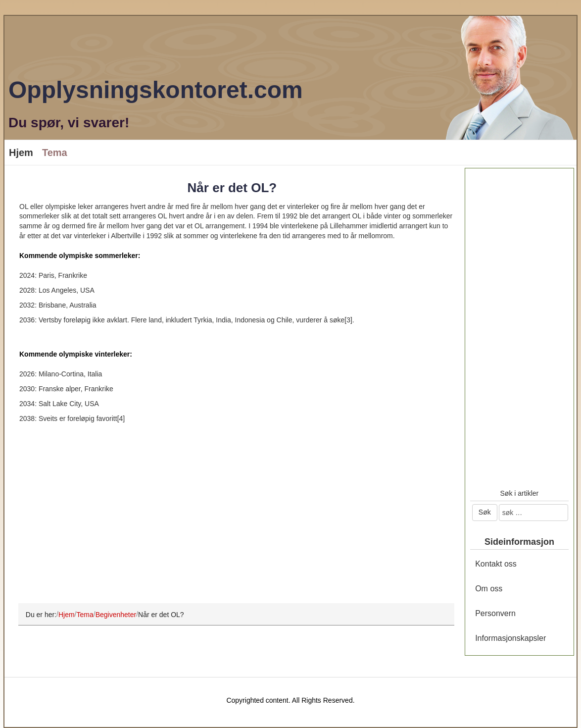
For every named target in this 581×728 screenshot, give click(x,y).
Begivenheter (116, 614)
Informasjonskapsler (510, 638)
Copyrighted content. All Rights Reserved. (290, 700)
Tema (55, 153)
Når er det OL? (232, 188)
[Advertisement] (232, 520)
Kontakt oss (496, 564)
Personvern (495, 613)
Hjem (21, 153)
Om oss (489, 589)
